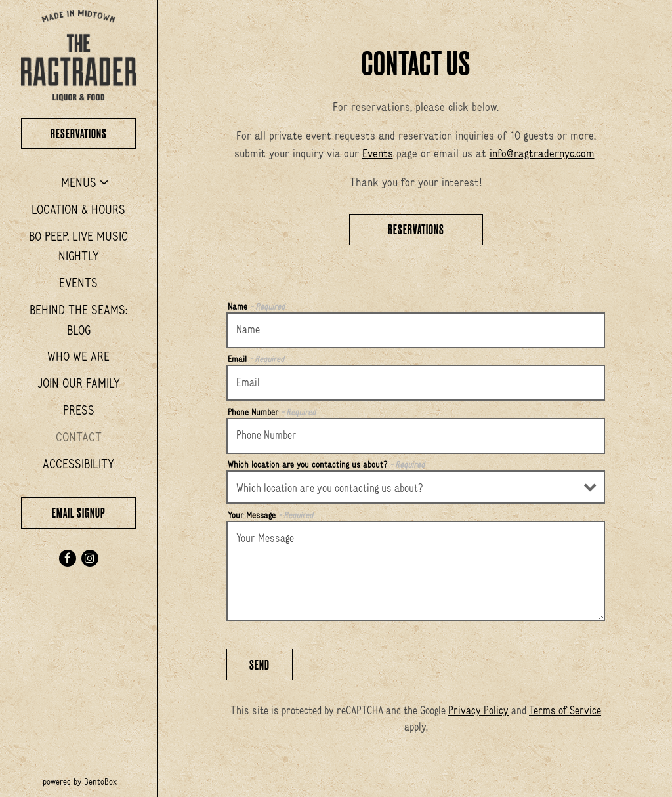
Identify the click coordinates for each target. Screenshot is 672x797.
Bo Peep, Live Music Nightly (78, 246)
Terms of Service (565, 710)
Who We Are (78, 356)
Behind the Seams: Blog (78, 320)
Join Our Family (79, 383)
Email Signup (79, 513)
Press (79, 410)
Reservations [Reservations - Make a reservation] (416, 229)
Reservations (94, 132)
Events (78, 283)
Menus (79, 182)
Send (260, 665)
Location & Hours (78, 209)
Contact (79, 437)
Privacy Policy (478, 710)
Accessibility (78, 464)
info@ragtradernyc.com (542, 153)
